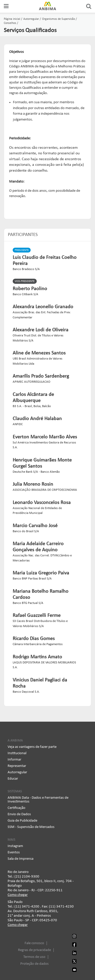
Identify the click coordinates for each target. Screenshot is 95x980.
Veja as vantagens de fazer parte (32, 747)
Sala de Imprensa (21, 859)
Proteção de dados (34, 964)
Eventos (14, 852)
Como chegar (18, 895)
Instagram (15, 846)
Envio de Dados (19, 814)
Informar (14, 760)
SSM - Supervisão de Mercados (31, 827)
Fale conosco (34, 943)
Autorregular (17, 772)
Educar (13, 779)
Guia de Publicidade (22, 821)
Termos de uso (34, 957)
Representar (17, 766)
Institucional (17, 753)
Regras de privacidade (34, 950)
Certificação (16, 808)
